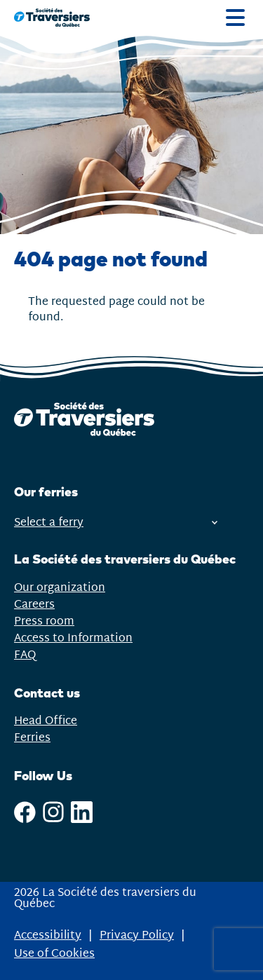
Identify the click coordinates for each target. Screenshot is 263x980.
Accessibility (48, 935)
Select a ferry (116, 523)
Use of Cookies (54, 954)
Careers (34, 605)
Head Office (46, 721)
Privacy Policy (137, 935)
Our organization (60, 588)
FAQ (25, 655)
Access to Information (73, 638)
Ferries (32, 738)
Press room (44, 621)
